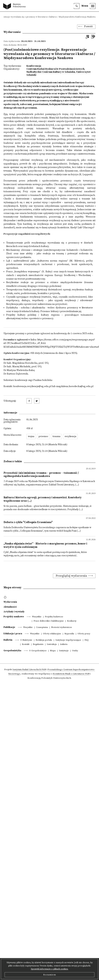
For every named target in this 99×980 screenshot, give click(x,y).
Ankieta (64, 644)
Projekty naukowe (14, 617)
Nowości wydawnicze (62, 627)
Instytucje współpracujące (68, 640)
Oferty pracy (84, 634)
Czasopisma (42, 627)
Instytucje (64, 651)
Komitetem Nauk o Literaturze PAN (71, 674)
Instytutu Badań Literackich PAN (29, 669)
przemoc (43, 437)
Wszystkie (37, 617)
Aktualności (10, 607)
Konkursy (72, 621)
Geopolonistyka (12, 651)
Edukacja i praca (13, 634)
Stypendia (69, 634)
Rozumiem (50, 975)
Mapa (53, 651)
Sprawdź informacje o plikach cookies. (50, 969)
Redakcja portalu (44, 640)
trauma (56, 437)
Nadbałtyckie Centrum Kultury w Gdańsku (51, 72)
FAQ (87, 640)
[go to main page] (15, 7)
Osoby (75, 651)
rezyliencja (70, 437)
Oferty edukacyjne (52, 634)
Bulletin (8, 640)
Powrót (88, 27)
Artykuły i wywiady (14, 612)
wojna (31, 437)
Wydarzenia (10, 602)
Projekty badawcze (54, 617)
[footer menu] (6, 597)
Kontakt (26, 644)
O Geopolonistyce (38, 651)
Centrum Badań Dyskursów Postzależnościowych (55, 69)
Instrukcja (52, 644)
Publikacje (9, 627)
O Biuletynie (26, 640)
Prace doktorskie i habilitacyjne (49, 621)
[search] (77, 6)
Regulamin (38, 644)
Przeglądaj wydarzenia (71, 576)
